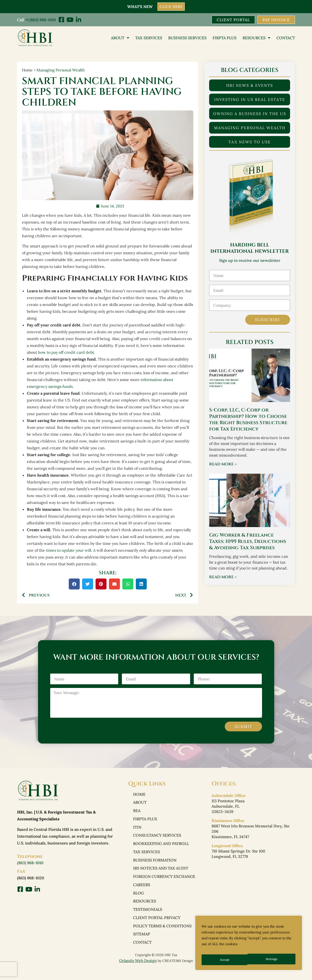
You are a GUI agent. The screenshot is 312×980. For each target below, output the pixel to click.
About (120, 38)
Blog (138, 901)
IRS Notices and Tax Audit (161, 874)
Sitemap (142, 945)
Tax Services (149, 38)
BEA (137, 813)
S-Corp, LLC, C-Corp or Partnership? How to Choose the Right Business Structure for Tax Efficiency (248, 420)
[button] (74, 584)
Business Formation (155, 866)
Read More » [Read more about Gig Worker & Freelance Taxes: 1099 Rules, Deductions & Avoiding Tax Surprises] (223, 578)
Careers (142, 892)
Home (139, 795)
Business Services (187, 38)
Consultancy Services (157, 839)
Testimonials (148, 918)
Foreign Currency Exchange (164, 883)
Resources (256, 38)
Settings (225, 960)
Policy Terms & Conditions (162, 936)
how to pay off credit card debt (66, 353)
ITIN (137, 831)
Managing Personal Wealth (61, 70)
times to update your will (69, 551)
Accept (273, 960)
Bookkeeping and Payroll (161, 848)
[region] (249, 945)
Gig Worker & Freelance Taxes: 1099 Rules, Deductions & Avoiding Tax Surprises (248, 542)
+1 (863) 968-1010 (40, 20)
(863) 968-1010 (30, 863)
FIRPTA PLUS (224, 38)
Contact (286, 38)
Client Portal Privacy (157, 927)
